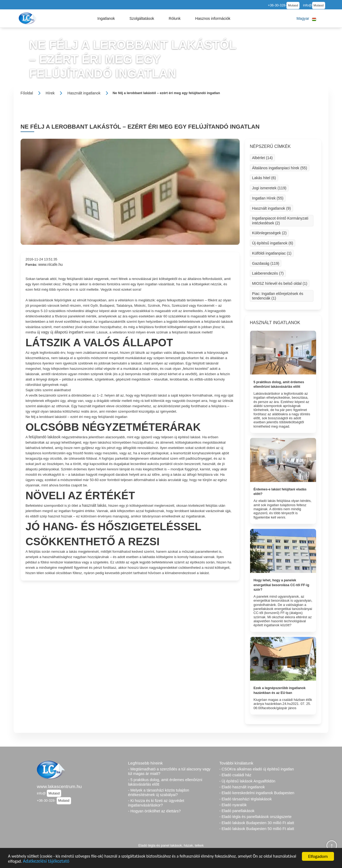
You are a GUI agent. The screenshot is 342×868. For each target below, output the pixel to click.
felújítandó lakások (44, 437)
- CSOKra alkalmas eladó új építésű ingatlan (257, 769)
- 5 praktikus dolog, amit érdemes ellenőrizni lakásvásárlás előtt (165, 782)
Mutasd (293, 5)
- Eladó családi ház (235, 775)
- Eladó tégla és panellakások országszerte (256, 817)
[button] (106, 18)
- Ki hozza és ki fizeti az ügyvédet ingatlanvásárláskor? (156, 803)
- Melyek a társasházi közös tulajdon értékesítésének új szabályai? (159, 792)
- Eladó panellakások (237, 811)
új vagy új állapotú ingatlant (60, 332)
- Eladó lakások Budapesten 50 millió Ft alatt (257, 829)
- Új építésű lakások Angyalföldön (247, 781)
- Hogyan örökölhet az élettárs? (154, 811)
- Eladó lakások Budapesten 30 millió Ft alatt (257, 823)
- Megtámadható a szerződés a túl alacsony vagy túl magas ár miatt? (169, 771)
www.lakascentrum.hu (59, 786)
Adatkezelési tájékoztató (74, 862)
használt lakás (94, 505)
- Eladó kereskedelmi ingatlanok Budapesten (257, 793)
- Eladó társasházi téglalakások (246, 799)
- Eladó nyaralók (233, 805)
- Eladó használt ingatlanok (242, 787)
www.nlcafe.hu (50, 264)
